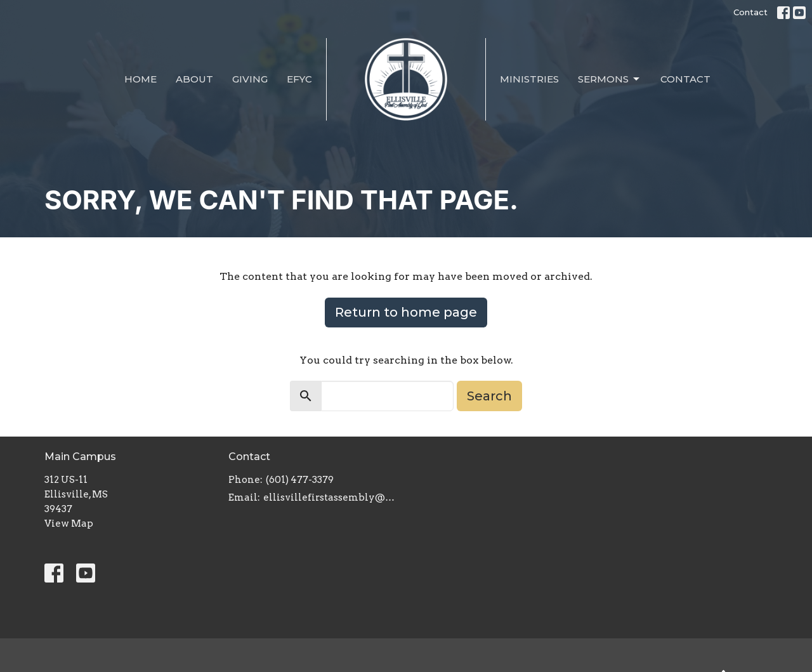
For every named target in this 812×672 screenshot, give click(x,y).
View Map (69, 524)
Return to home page (406, 312)
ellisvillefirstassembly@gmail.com (331, 497)
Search (489, 396)
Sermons (610, 79)
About (194, 79)
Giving (250, 79)
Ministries (529, 79)
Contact (750, 12)
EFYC (299, 79)
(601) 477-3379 (300, 480)
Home (141, 79)
